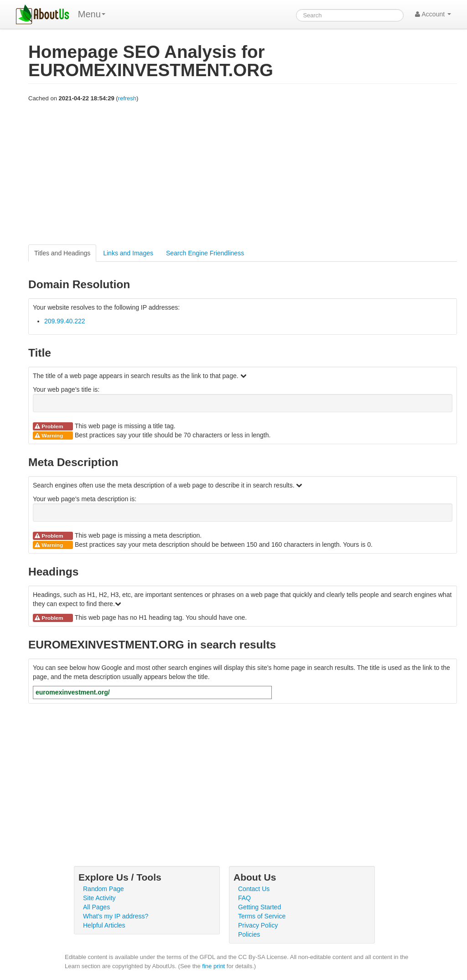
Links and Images (128, 253)
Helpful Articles (104, 925)
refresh (127, 98)
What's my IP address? (116, 916)
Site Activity (99, 898)
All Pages (96, 907)
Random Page (104, 889)
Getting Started (259, 907)
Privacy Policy (258, 925)
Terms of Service (262, 916)
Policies (249, 934)
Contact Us (254, 889)
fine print (213, 966)
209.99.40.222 (65, 321)
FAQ (244, 898)
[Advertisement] (243, 174)
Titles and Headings (62, 253)
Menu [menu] (92, 14)
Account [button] (433, 14)
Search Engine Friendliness (205, 253)
